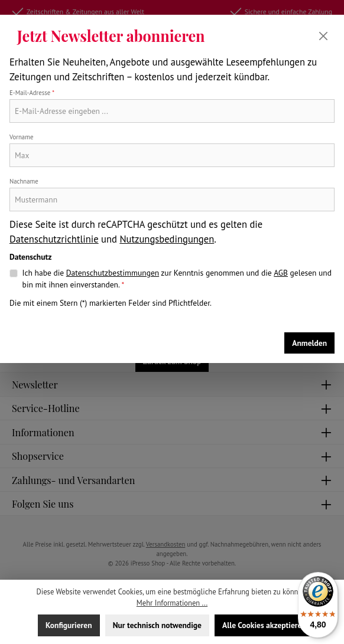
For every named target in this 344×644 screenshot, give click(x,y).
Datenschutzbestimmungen (113, 273)
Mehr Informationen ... (172, 603)
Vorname (21, 137)
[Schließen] (323, 36)
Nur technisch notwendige (157, 625)
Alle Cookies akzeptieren (264, 625)
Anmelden (309, 343)
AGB (281, 273)
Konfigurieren (69, 625)
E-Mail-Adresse (32, 93)
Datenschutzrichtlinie (54, 239)
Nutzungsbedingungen (167, 239)
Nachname (24, 181)
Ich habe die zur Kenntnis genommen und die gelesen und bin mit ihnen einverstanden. (177, 278)
